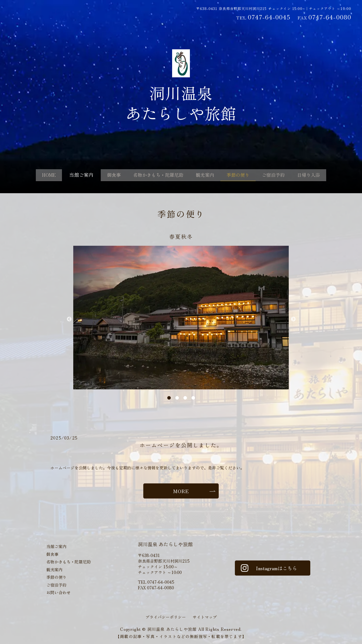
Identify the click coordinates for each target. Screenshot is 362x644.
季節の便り (242, 175)
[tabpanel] (181, 318)
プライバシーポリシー (166, 617)
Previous (69, 319)
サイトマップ (205, 617)
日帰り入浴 (319, 175)
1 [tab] (169, 398)
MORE (181, 491)
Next (293, 319)
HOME (38, 175)
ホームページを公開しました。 (181, 445)
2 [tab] (177, 398)
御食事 (106, 175)
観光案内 (205, 175)
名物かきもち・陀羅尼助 (154, 175)
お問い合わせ (58, 592)
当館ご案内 (72, 175)
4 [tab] (193, 398)
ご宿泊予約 (280, 175)
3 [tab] (185, 398)
